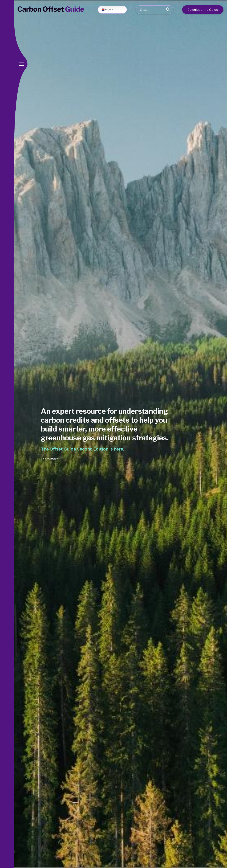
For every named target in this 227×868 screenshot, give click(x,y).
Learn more (50, 459)
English (107, 10)
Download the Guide (203, 10)
